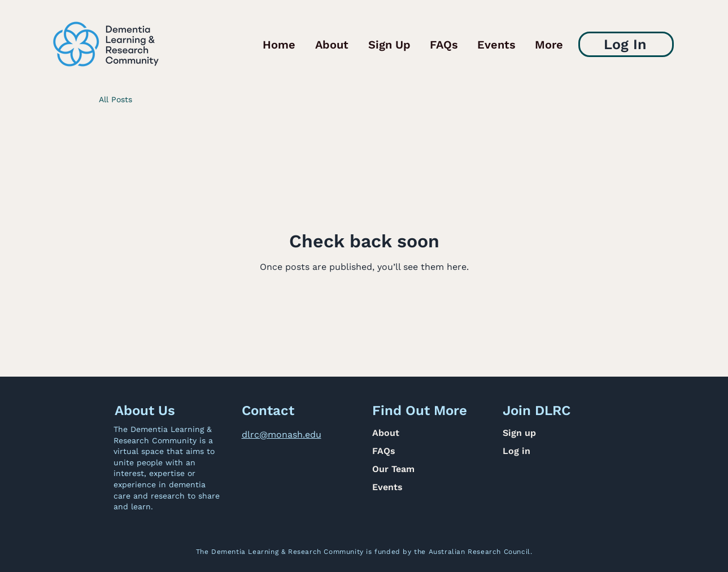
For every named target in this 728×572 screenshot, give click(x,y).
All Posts (115, 99)
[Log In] (626, 44)
